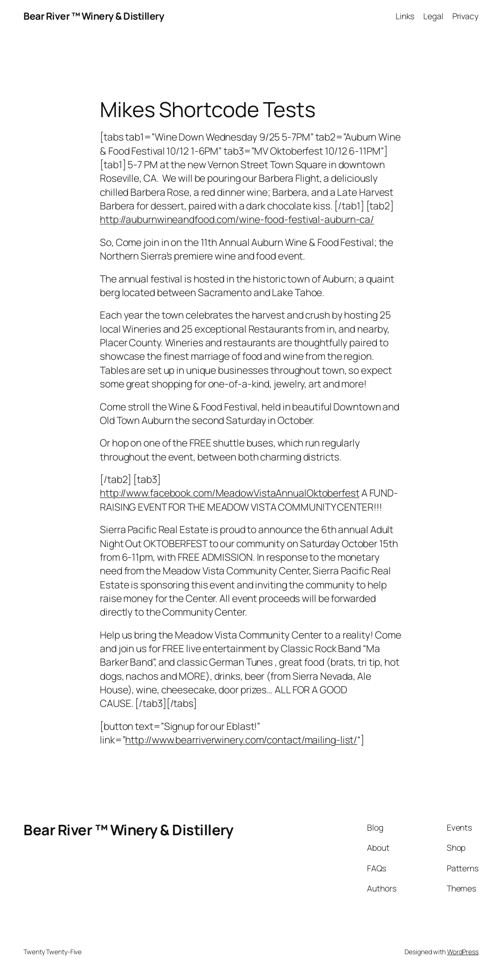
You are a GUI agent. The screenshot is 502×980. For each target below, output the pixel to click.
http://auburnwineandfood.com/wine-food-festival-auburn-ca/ (237, 219)
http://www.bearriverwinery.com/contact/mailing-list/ (241, 740)
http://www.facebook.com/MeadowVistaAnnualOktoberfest (230, 493)
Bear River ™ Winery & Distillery (94, 16)
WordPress (463, 952)
